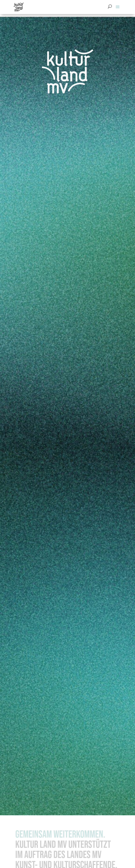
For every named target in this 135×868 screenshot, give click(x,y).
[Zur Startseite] (19, 7)
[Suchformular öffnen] (110, 7)
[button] (118, 7)
